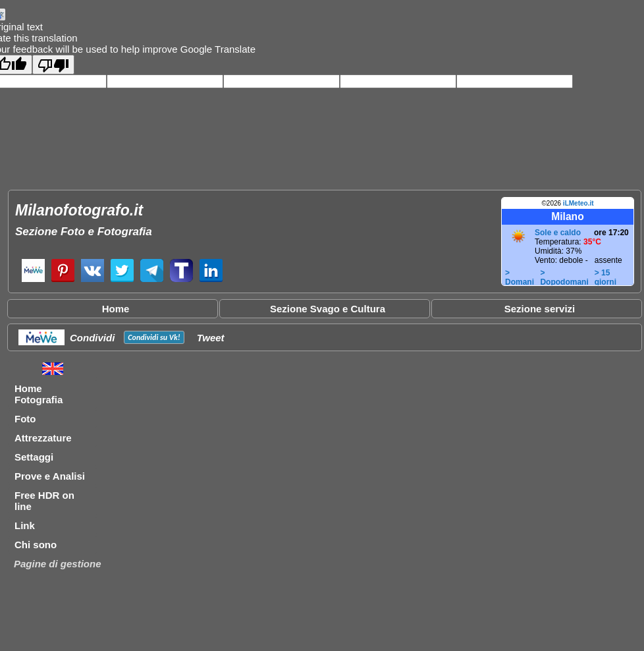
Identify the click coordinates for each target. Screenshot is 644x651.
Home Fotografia (39, 394)
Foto (25, 419)
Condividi (92, 338)
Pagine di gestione (58, 564)
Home (116, 309)
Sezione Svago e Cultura (328, 309)
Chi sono (36, 545)
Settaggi (34, 457)
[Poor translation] (53, 65)
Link (25, 525)
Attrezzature (43, 438)
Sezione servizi (540, 309)
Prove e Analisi (50, 476)
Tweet (211, 338)
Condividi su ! (154, 337)
